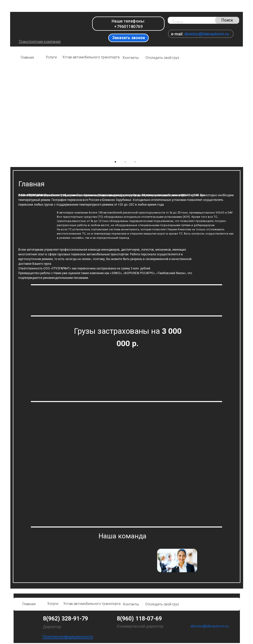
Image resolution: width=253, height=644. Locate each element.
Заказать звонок (129, 38)
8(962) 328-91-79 (65, 619)
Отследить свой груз (162, 58)
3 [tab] (136, 163)
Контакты (131, 58)
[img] (46, 25)
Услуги (51, 57)
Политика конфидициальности (68, 637)
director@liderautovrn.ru (207, 34)
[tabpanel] (126, 111)
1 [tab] (117, 163)
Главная (27, 57)
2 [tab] (126, 163)
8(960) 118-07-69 (139, 619)
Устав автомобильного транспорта (91, 57)
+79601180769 (128, 27)
